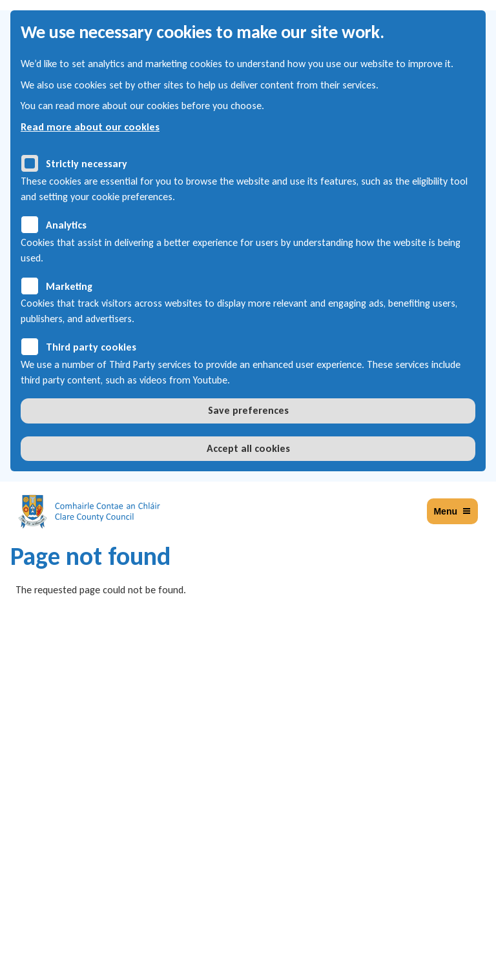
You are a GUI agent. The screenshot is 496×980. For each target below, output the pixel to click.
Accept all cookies (248, 448)
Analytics (66, 225)
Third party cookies (91, 347)
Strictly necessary (87, 164)
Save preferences (248, 410)
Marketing (69, 286)
